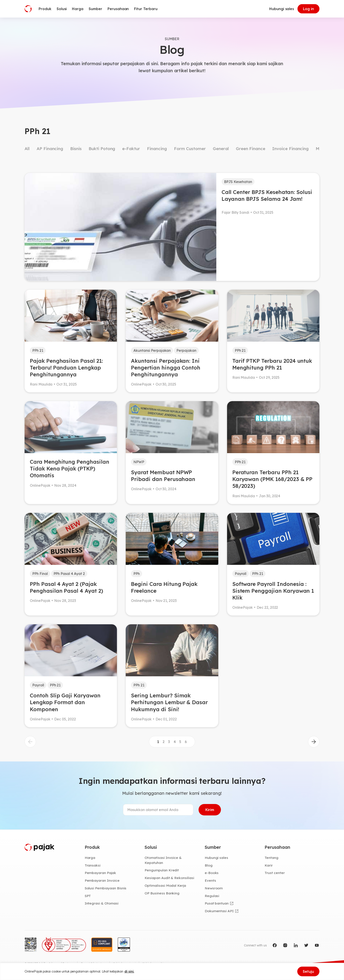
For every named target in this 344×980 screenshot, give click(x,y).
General (221, 149)
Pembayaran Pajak (100, 873)
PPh (137, 574)
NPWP (139, 462)
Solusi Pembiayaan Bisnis (106, 888)
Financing (157, 149)
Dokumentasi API (219, 911)
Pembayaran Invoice (102, 880)
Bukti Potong (102, 149)
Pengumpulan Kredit (162, 870)
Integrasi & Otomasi (102, 903)
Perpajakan (186, 350)
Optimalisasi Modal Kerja (165, 885)
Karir (269, 865)
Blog (209, 865)
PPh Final (40, 574)
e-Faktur (131, 149)
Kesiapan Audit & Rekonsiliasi (169, 878)
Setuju (308, 971)
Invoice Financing (290, 149)
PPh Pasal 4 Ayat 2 (69, 574)
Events (210, 880)
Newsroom (214, 888)
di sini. (129, 971)
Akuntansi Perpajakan (152, 350)
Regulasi (212, 896)
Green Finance (251, 149)
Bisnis (76, 149)
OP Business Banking (162, 893)
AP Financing (50, 149)
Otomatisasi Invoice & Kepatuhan (163, 860)
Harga (90, 858)
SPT (88, 896)
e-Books (212, 873)
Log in (308, 9)
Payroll (241, 574)
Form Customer (190, 149)
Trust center (275, 873)
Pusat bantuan (217, 903)
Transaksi (93, 865)
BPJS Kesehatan (238, 182)
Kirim (210, 810)
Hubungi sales (282, 9)
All (27, 149)
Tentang (271, 858)
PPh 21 (38, 350)
